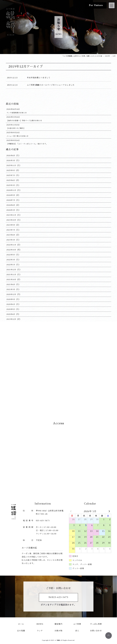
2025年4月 (11, 180)
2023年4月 (11, 235)
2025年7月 (11, 175)
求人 (77, 631)
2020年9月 (11, 299)
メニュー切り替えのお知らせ (18, 136)
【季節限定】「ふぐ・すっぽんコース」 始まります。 (27, 144)
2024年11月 (11, 190)
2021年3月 (11, 289)
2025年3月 (11, 185)
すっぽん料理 (96, 624)
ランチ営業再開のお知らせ (17, 113)
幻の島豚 (21, 631)
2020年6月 (11, 304)
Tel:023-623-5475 (58, 597)
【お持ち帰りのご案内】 (16, 128)
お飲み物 (58, 631)
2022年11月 (11, 245)
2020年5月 (11, 309)
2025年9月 (11, 170)
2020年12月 (11, 294)
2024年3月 (11, 210)
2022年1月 (11, 265)
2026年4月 (11, 156)
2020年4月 (11, 314)
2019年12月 (11, 319)
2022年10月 (11, 250)
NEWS (40, 624)
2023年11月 (11, 215)
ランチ (40, 631)
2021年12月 (11, 270)
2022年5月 (11, 255)
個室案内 (58, 624)
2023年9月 (11, 225)
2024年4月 (11, 205)
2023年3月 (11, 240)
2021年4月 (11, 285)
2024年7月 (11, 200)
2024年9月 (11, 195)
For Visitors (96, 5)
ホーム (21, 624)
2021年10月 (11, 280)
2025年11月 (11, 166)
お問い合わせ (96, 631)
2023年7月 (11, 230)
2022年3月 (11, 260)
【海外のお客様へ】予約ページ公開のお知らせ (24, 121)
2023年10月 (11, 220)
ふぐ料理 (77, 624)
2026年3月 (11, 161)
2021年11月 (11, 275)
